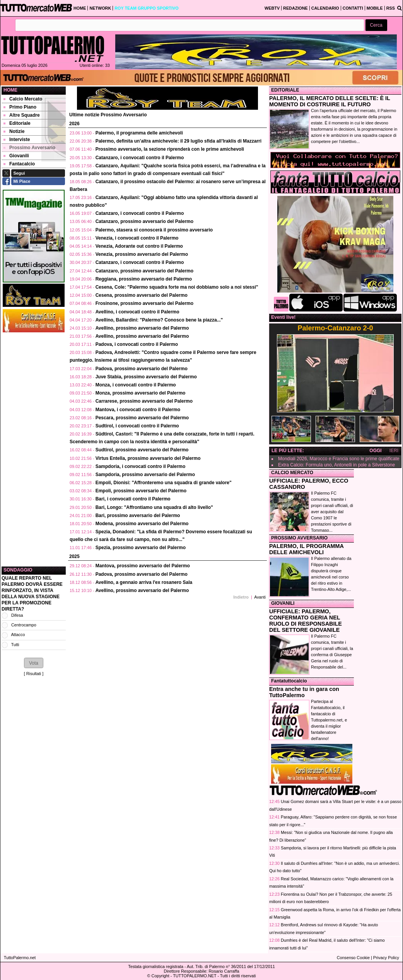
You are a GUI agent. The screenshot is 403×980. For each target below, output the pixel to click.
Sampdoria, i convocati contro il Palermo (141, 466)
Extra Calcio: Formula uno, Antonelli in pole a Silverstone (336, 465)
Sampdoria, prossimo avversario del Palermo (145, 475)
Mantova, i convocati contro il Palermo (138, 410)
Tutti (15, 645)
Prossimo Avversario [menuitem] (29, 148)
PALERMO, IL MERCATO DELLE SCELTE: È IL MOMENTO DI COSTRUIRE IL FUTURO (330, 101)
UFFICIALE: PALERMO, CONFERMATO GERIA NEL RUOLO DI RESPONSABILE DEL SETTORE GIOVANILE (306, 621)
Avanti (260, 597)
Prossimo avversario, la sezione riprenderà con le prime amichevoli (170, 149)
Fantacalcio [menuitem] (19, 164)
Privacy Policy (386, 958)
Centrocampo (24, 625)
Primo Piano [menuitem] (20, 107)
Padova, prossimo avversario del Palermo (142, 369)
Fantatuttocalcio (289, 681)
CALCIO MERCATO (292, 473)
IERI (394, 451)
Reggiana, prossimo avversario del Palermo (144, 279)
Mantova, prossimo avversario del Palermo (143, 566)
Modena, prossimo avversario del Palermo (142, 524)
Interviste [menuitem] (17, 140)
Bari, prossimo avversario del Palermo (138, 516)
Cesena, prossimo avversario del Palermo (142, 295)
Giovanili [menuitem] (16, 156)
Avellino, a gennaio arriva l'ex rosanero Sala (144, 582)
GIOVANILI (283, 603)
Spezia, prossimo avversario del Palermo (141, 548)
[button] (376, 25)
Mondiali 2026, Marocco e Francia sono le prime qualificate (339, 459)
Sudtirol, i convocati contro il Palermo (137, 426)
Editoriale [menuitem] (17, 123)
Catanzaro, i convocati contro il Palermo (140, 158)
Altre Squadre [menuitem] (22, 115)
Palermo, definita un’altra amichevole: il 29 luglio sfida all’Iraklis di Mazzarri (178, 141)
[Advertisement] (34, 449)
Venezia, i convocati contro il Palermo (137, 238)
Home (10, 90)
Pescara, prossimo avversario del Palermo (142, 418)
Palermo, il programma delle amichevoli (139, 133)
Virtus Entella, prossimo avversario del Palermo (148, 458)
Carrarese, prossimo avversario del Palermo (144, 401)
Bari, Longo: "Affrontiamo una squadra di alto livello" (154, 507)
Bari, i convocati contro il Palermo (133, 499)
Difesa (17, 615)
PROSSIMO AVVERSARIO (299, 538)
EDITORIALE (285, 90)
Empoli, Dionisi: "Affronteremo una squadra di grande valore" (164, 483)
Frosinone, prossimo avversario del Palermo (144, 303)
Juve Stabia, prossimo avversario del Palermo (146, 377)
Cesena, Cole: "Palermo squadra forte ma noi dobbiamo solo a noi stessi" (177, 287)
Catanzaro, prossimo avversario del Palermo (144, 221)
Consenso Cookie (353, 958)
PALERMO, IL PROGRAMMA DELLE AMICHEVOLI (306, 549)
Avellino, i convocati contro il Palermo (137, 312)
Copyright (161, 976)
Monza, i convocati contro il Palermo (136, 385)
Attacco (18, 635)
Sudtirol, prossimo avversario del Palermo (142, 450)
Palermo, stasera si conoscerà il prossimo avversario (154, 230)
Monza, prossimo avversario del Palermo (141, 393)
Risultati (34, 674)
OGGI (375, 451)
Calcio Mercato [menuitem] (23, 99)
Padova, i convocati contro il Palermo (137, 344)
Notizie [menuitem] (14, 131)
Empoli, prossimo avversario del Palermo (141, 491)
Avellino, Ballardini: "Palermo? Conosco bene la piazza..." (159, 320)
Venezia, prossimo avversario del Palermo (142, 254)
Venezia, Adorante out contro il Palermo (139, 246)
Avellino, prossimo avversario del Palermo (142, 328)
